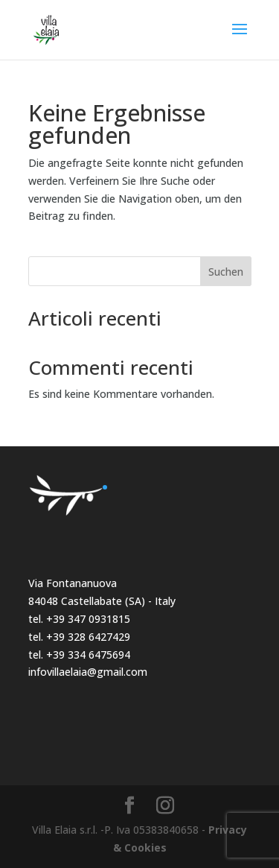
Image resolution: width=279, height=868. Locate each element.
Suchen (226, 272)
